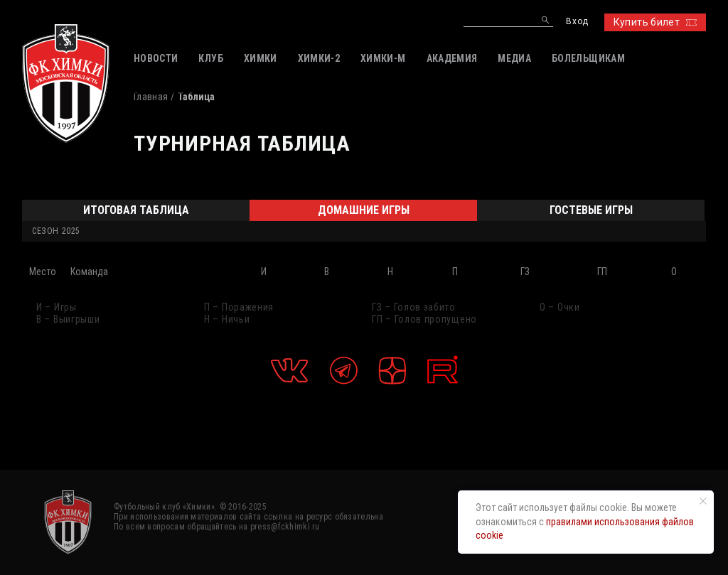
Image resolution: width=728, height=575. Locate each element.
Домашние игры (364, 210)
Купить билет (655, 22)
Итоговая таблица (136, 210)
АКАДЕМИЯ (452, 58)
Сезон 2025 (56, 231)
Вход (577, 22)
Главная (151, 97)
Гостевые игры (591, 210)
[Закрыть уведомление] (703, 501)
